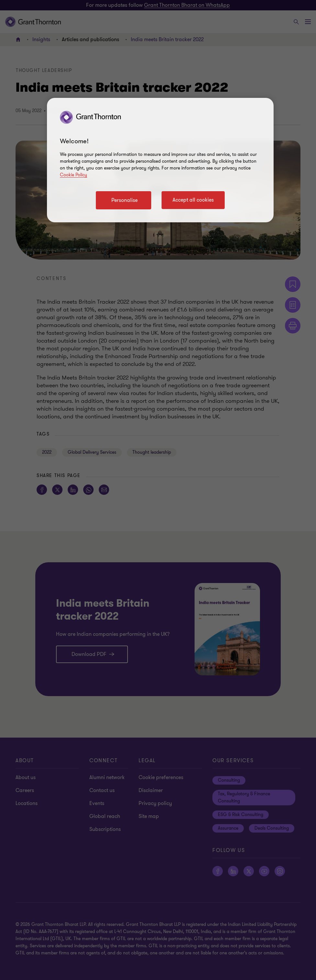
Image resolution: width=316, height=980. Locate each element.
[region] (160, 160)
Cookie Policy (73, 175)
